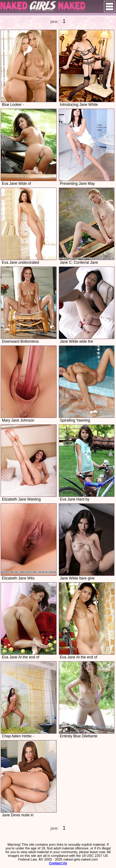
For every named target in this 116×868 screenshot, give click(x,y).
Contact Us (58, 863)
